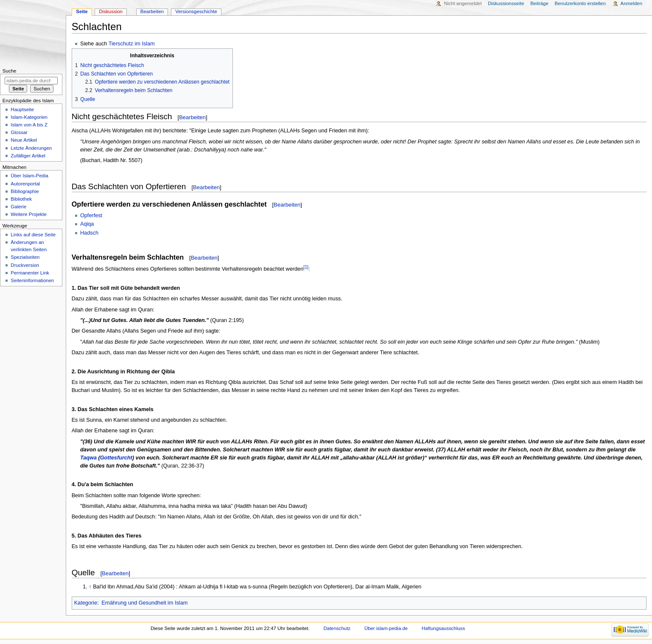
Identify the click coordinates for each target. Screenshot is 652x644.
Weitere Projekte (28, 214)
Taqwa (88, 458)
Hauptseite (22, 109)
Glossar (19, 132)
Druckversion (25, 265)
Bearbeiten (192, 117)
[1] (306, 267)
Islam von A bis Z (29, 125)
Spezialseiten (25, 257)
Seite (82, 11)
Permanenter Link (30, 273)
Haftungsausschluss (443, 628)
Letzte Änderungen (31, 148)
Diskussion (111, 11)
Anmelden (632, 3)
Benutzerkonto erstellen (580, 3)
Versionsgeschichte (196, 11)
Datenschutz (337, 628)
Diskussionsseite (506, 3)
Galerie (18, 207)
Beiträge (539, 3)
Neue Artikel (24, 140)
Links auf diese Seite (33, 235)
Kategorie (86, 603)
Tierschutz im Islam (132, 44)
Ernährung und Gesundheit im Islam (144, 603)
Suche (10, 71)
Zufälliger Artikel (28, 156)
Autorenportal (25, 184)
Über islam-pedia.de (386, 628)
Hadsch (89, 233)
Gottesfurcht (116, 458)
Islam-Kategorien (29, 117)
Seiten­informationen (32, 280)
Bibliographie (25, 191)
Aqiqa (87, 224)
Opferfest (91, 216)
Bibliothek (21, 199)
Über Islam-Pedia (29, 176)
